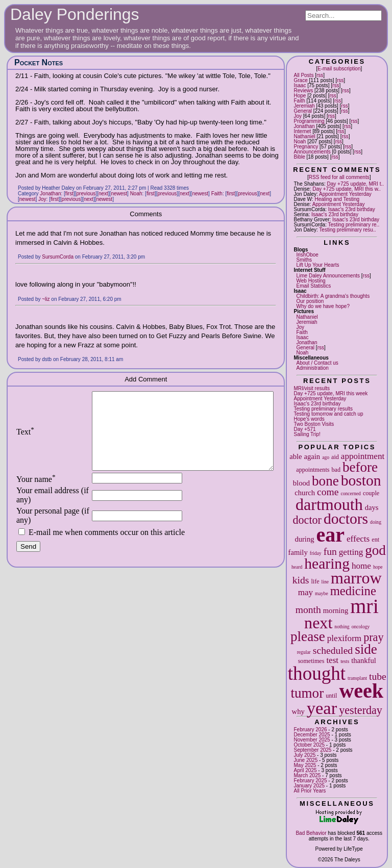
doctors (346, 519)
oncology (361, 627)
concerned (350, 493)
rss (320, 75)
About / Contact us (317, 363)
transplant (357, 678)
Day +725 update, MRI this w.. (347, 189)
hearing (327, 564)
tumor (307, 693)
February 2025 (310, 781)
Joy (298, 116)
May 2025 (305, 765)
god (375, 550)
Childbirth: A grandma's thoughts (333, 296)
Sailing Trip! (307, 434)
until (331, 696)
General (303, 111)
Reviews (303, 91)
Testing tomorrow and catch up (328, 414)
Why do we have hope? (323, 306)
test (332, 660)
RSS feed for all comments (339, 177)
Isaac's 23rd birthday (352, 209)
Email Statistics (313, 286)
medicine (353, 591)
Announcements (312, 152)
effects (358, 539)
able (296, 456)
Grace (300, 80)
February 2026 (310, 730)
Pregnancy (306, 147)
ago (326, 457)
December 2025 (312, 735)
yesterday (361, 710)
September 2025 (312, 750)
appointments (313, 470)
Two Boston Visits (314, 424)
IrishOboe (307, 255)
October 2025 (309, 745)
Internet (302, 131)
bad (336, 470)
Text (25, 439)
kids (301, 580)
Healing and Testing (337, 199)
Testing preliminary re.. (354, 225)
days (372, 507)
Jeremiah (304, 106)
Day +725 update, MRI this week (330, 393)
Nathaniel (304, 136)
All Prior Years (310, 791)
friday (316, 553)
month (308, 610)
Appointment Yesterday (345, 194)
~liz (46, 299)
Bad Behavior (311, 833)
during (304, 539)
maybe (322, 593)
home (361, 566)
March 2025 (307, 775)
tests (345, 661)
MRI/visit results (312, 388)
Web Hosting (311, 281)
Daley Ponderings (75, 14)
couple (371, 493)
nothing (342, 627)
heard (297, 567)
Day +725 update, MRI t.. (356, 184)
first (69, 194)
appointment (363, 456)
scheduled (333, 650)
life (315, 581)
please (308, 636)
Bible (299, 157)
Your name (36, 494)
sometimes (311, 661)
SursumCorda (58, 257)
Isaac (300, 85)
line (325, 582)
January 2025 (309, 786)
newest (119, 194)
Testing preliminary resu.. (347, 230)
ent (375, 540)
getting (351, 552)
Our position (310, 301)
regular (304, 652)
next (318, 623)
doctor (307, 520)
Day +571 (304, 429)
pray (373, 637)
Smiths (304, 260)
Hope (300, 96)
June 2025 (305, 760)
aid (335, 457)
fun (330, 552)
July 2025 (304, 755)
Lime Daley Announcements (328, 276)
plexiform (344, 638)
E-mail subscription (339, 69)
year (322, 708)
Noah (300, 142)
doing (376, 522)
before (360, 467)
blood (301, 483)
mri (364, 606)
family (298, 552)
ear (331, 535)
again (312, 456)
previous (86, 194)
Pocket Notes (39, 62)
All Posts (303, 75)
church (305, 493)
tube (378, 676)
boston (361, 480)
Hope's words (309, 419)
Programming (309, 121)
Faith (299, 101)
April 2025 (305, 770)
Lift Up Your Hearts (317, 265)
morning (336, 610)
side (366, 649)
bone (325, 481)
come (328, 492)
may (305, 592)
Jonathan (304, 126)
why (298, 711)
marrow (356, 578)
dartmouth (329, 504)
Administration (312, 368)
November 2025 (312, 740)
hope (378, 567)
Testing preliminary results (323, 409)
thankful (364, 660)
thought (317, 673)
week (361, 691)
